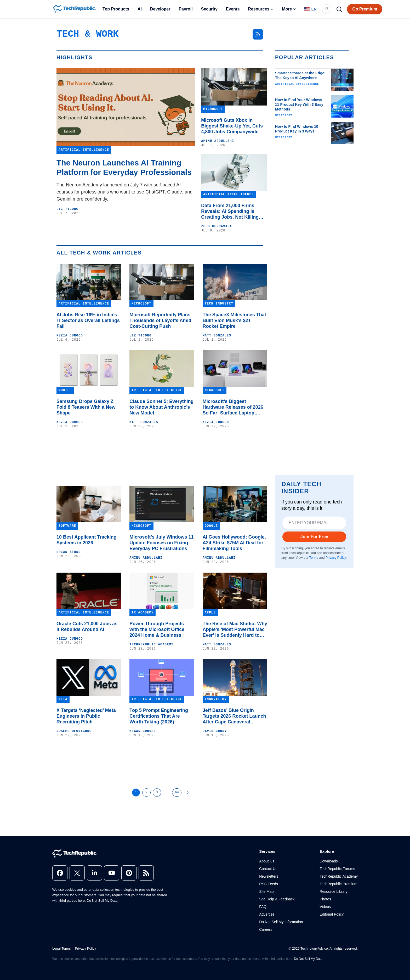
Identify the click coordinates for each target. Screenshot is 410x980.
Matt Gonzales (217, 336)
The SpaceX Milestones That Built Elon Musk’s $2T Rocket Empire (234, 320)
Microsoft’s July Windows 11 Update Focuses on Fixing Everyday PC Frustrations (161, 543)
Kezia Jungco (70, 336)
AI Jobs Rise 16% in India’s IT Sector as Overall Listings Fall (88, 320)
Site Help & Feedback (277, 899)
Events (233, 9)
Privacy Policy (336, 558)
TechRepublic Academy (151, 645)
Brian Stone (69, 552)
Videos (325, 907)
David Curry (215, 731)
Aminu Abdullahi (218, 141)
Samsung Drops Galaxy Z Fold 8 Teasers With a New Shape (86, 407)
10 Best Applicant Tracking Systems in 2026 (86, 540)
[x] (77, 873)
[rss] (146, 873)
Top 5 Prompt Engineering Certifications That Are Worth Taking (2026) (159, 716)
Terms (314, 558)
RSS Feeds (269, 884)
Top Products (116, 9)
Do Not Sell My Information (281, 922)
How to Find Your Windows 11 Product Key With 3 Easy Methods (299, 104)
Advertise (267, 914)
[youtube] (112, 873)
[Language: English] (311, 9)
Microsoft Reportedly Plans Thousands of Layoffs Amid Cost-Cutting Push (160, 320)
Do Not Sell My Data (102, 901)
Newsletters (269, 876)
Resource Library (334, 892)
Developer (160, 9)
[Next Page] (188, 793)
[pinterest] (129, 873)
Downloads (329, 861)
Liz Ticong (67, 209)
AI (140, 9)
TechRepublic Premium (338, 884)
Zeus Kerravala (217, 226)
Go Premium (365, 9)
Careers (266, 929)
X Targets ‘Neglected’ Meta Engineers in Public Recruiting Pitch (86, 716)
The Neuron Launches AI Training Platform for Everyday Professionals (124, 167)
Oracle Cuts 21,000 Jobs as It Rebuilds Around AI (87, 627)
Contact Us (268, 869)
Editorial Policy (332, 914)
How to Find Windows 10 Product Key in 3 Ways (297, 129)
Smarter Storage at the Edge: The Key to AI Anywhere (300, 75)
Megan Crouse (143, 731)
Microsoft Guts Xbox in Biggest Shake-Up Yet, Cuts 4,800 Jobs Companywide (232, 126)
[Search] (339, 9)
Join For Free (314, 537)
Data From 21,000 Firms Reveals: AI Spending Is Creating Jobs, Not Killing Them (230, 211)
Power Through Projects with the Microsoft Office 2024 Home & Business (157, 629)
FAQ (263, 907)
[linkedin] (94, 873)
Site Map (266, 892)
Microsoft (284, 115)
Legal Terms (62, 948)
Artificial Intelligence (297, 84)
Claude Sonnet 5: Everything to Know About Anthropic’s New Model (161, 407)
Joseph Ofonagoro (74, 731)
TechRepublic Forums (337, 869)
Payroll (186, 9)
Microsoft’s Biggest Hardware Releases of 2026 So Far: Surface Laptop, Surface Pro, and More (233, 407)
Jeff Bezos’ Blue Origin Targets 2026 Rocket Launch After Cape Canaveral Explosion (234, 716)
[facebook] (60, 873)
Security (209, 9)
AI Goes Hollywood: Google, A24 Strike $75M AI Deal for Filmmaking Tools (234, 543)
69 (177, 792)
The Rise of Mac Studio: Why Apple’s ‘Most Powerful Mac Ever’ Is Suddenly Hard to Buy (235, 630)
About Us (267, 861)
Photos (325, 899)
